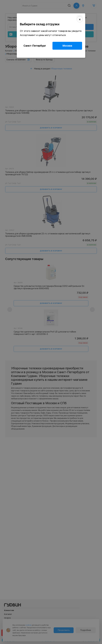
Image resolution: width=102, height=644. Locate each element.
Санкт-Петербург (35, 46)
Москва (67, 46)
